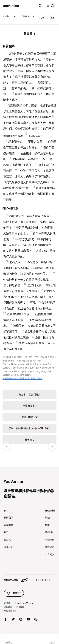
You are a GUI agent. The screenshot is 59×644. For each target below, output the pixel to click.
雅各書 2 (10, 16)
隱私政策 (8, 607)
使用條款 (20, 607)
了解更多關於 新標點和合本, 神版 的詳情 (22, 378)
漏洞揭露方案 (10, 611)
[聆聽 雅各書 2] (42, 18)
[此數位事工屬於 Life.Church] (29, 578)
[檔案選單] (51, 6)
